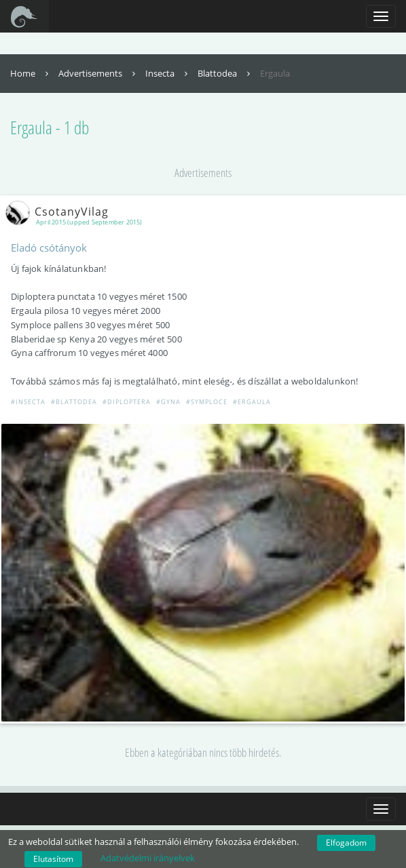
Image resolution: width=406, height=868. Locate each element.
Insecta (168, 73)
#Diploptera (127, 402)
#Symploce (207, 402)
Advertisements (98, 73)
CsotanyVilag (60, 212)
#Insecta (28, 402)
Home (31, 73)
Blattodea (225, 73)
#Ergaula (252, 402)
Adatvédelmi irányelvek (148, 858)
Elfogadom (346, 843)
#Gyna (168, 402)
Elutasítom (53, 859)
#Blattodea (74, 402)
